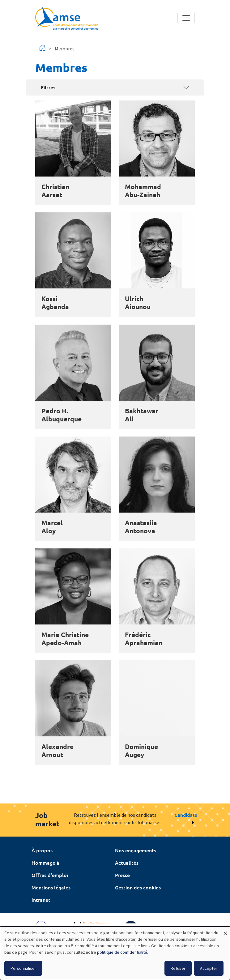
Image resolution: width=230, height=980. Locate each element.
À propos (42, 850)
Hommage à (45, 863)
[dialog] (115, 953)
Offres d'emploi (50, 875)
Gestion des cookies (138, 887)
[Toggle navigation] (186, 18)
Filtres (48, 87)
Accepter (209, 968)
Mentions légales (51, 887)
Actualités (127, 863)
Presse (122, 875)
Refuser (178, 968)
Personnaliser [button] (23, 968)
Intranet (41, 900)
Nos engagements (136, 850)
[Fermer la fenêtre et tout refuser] (225, 930)
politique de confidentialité (122, 952)
